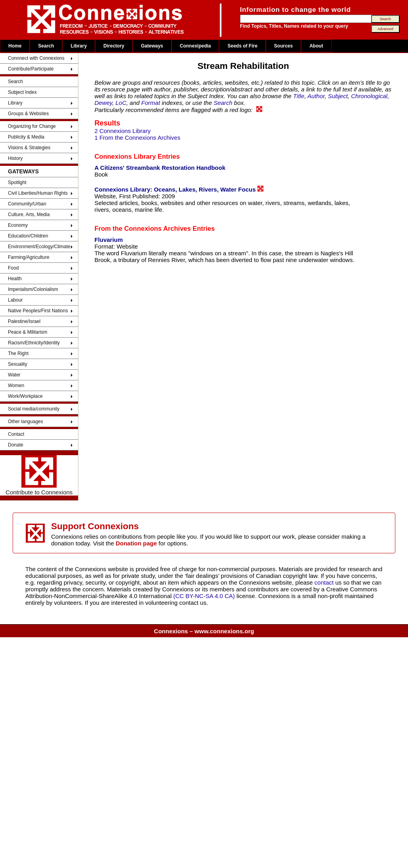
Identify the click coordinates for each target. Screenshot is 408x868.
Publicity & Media (26, 137)
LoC (121, 103)
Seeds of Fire (242, 46)
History (15, 158)
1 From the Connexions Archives (137, 138)
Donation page (136, 543)
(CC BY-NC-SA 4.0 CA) (204, 596)
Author (316, 96)
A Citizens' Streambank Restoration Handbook (160, 168)
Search (46, 46)
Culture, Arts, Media (29, 215)
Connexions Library (125, 156)
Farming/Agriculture (29, 257)
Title (299, 96)
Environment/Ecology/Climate (39, 247)
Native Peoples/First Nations (38, 311)
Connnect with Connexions (36, 58)
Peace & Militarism (28, 332)
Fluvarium (109, 240)
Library (79, 46)
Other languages (26, 422)
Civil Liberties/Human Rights (38, 193)
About (316, 46)
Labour (15, 300)
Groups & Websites (28, 114)
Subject (338, 96)
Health (15, 279)
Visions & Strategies (29, 148)
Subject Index (22, 92)
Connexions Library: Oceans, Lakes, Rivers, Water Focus (179, 189)
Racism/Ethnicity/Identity (34, 343)
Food (13, 268)
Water (14, 375)
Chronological (369, 96)
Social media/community (34, 409)
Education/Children (28, 236)
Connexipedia (195, 46)
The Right (18, 353)
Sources (283, 46)
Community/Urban (27, 204)
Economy (18, 225)
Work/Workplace (25, 396)
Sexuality (18, 364)
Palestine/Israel (24, 321)
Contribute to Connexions (39, 475)
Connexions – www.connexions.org (204, 631)
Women (16, 386)
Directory (114, 46)
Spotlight (17, 182)
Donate (16, 445)
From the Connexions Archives (142, 228)
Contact (16, 434)
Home (15, 46)
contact (325, 582)
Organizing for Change (32, 126)
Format (151, 103)
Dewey (103, 103)
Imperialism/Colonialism (33, 289)
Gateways (152, 46)
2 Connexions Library (122, 131)
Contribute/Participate (31, 69)
